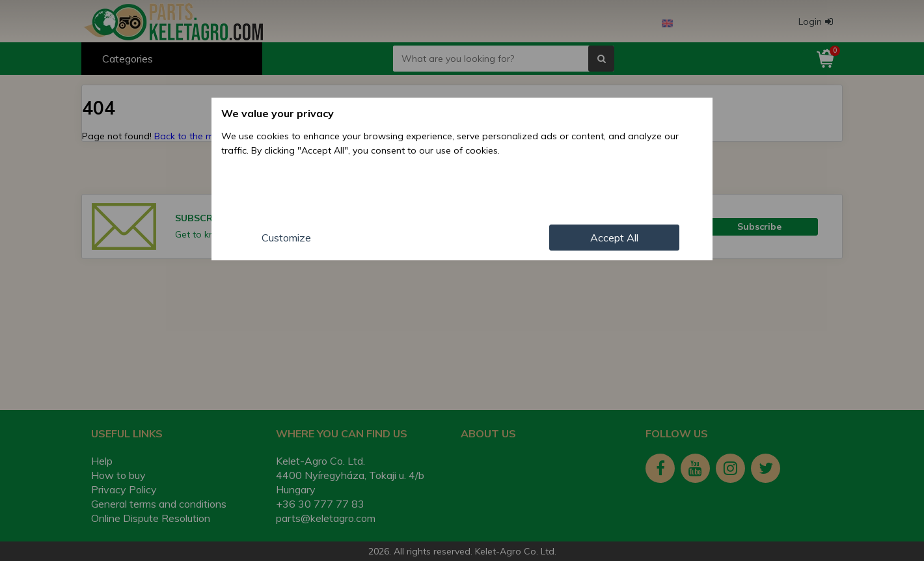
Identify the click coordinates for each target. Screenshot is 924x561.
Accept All (614, 238)
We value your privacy (278, 113)
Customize (286, 238)
